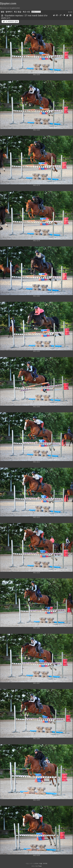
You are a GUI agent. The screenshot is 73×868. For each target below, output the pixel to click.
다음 (41, 864)
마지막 (45, 864)
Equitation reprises (14, 15)
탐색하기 (9, 12)
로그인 (70, 12)
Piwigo (40, 866)
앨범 (2, 12)
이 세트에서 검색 (12, 21)
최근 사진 (26, 12)
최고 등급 (18, 12)
